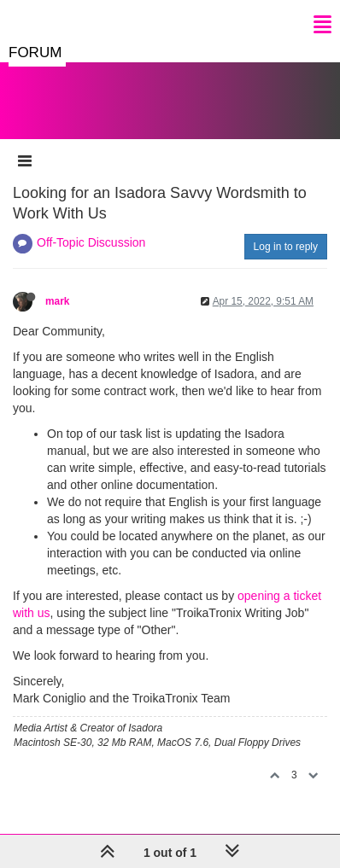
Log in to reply (286, 247)
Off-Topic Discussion (91, 242)
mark (57, 301)
